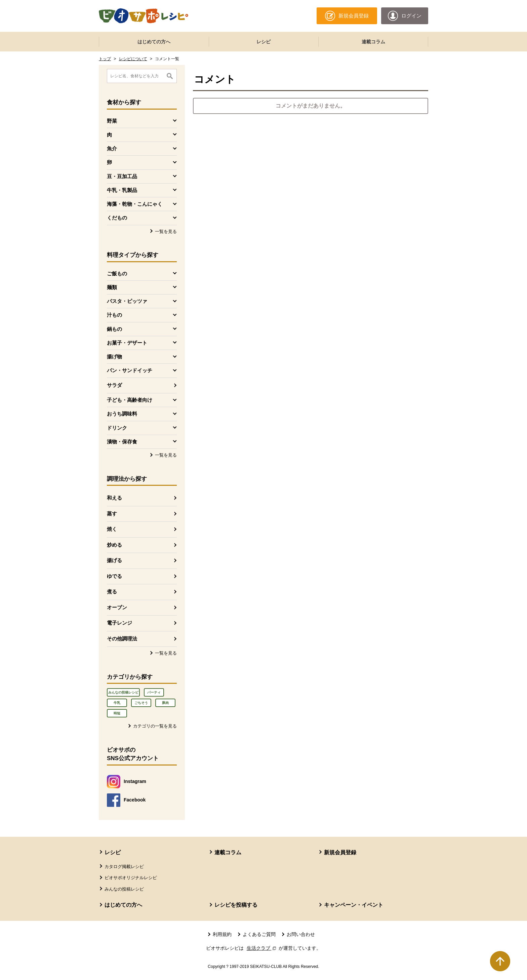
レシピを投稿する (236, 905)
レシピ (263, 42)
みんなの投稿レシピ (123, 692)
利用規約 (222, 934)
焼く (112, 529)
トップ (105, 59)
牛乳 (117, 703)
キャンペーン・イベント (354, 905)
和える (114, 498)
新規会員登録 (340, 852)
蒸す (112, 514)
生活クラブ (262, 948)
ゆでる (114, 576)
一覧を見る (166, 231)
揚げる (114, 560)
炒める (114, 545)
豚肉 (165, 703)
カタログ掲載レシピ (124, 867)
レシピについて (133, 59)
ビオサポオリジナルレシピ (131, 878)
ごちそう (141, 703)
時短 (117, 713)
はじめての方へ (154, 42)
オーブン (117, 607)
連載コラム (373, 42)
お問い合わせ (301, 934)
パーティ (154, 692)
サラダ (114, 385)
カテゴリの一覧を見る (155, 726)
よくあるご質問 (259, 934)
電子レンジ (119, 623)
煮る (112, 592)
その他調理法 (122, 639)
